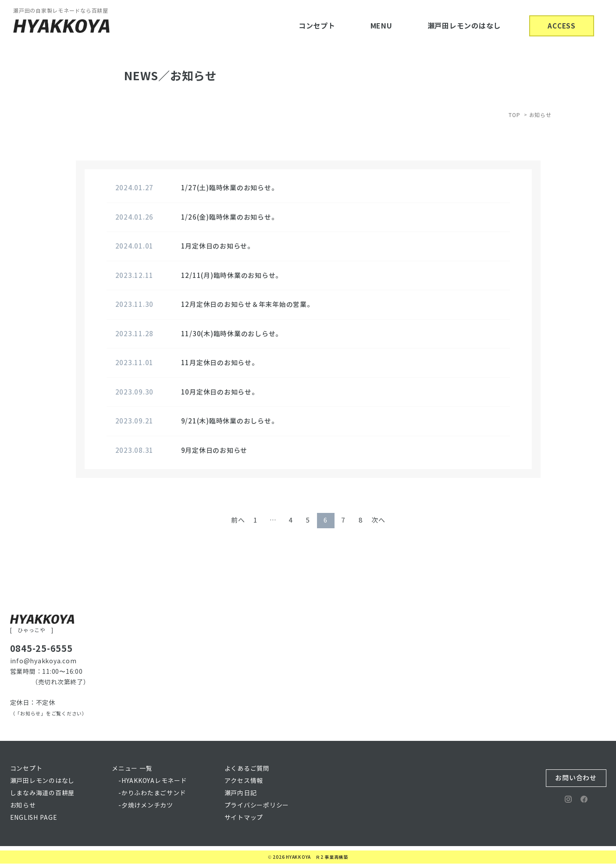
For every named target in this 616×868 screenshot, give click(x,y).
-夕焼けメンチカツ (146, 806)
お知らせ (23, 806)
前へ (238, 520)
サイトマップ (244, 818)
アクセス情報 (244, 781)
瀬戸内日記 (241, 793)
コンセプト (317, 26)
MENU (381, 26)
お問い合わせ (576, 778)
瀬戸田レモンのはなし (464, 26)
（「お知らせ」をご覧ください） (49, 714)
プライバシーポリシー (257, 806)
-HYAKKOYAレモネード (153, 781)
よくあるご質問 (247, 769)
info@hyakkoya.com (43, 661)
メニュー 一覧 (132, 769)
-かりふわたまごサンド (152, 793)
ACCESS (562, 26)
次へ (378, 520)
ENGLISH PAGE (34, 818)
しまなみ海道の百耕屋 (43, 793)
